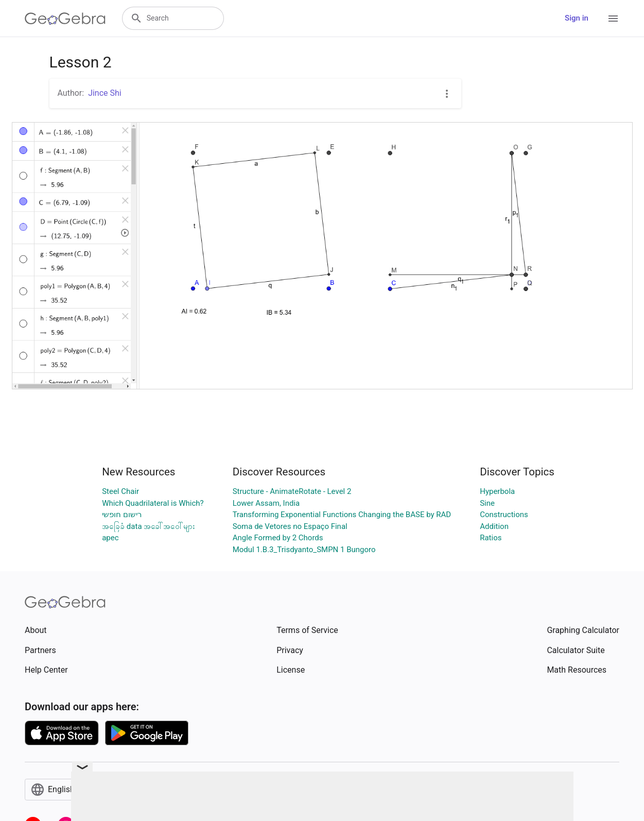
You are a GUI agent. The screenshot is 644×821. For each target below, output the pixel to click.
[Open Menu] (613, 19)
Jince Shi (105, 93)
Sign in (577, 18)
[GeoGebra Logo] (65, 19)
